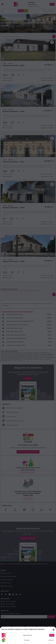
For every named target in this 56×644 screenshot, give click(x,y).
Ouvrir (52, 635)
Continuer (51, 640)
